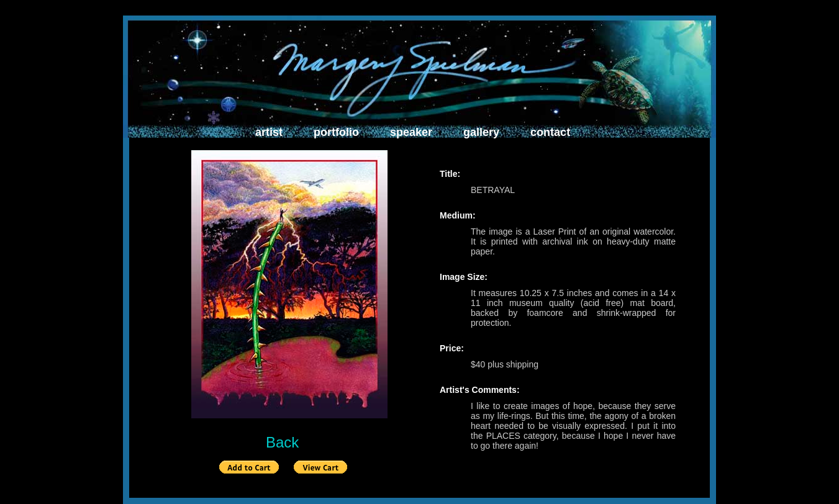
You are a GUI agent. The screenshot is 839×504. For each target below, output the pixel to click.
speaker (411, 132)
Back (282, 442)
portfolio (336, 132)
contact (550, 132)
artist (269, 132)
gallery (481, 132)
